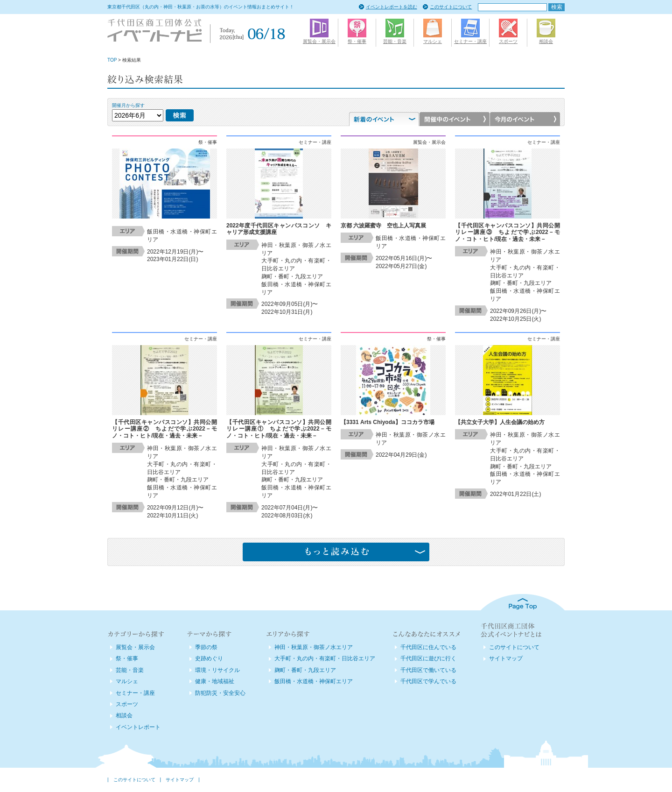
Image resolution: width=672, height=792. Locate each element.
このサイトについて (451, 7)
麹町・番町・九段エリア (305, 670)
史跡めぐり (209, 658)
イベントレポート (138, 727)
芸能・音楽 (130, 670)
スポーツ (127, 704)
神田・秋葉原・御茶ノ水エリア (314, 647)
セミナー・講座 (135, 693)
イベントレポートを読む (392, 7)
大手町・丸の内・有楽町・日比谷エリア (325, 658)
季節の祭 (206, 647)
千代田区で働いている (428, 670)
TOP (112, 60)
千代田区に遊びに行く (428, 658)
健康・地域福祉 (215, 681)
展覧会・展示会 (135, 647)
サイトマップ (506, 658)
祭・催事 (127, 658)
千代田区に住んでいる (428, 647)
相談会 (124, 715)
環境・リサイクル (217, 670)
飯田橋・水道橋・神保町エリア (314, 681)
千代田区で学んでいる (428, 681)
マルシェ (127, 681)
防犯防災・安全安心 (220, 693)
